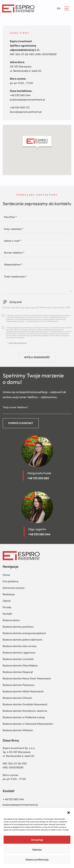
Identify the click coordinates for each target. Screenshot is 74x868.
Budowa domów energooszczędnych (24, 633)
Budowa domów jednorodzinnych (22, 640)
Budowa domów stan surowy (20, 646)
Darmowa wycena (14, 588)
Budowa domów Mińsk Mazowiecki (23, 691)
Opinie (7, 601)
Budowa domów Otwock (17, 698)
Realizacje (9, 594)
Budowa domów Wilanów (18, 730)
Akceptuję (37, 840)
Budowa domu (11, 620)
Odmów (37, 850)
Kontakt (7, 614)
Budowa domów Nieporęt (18, 672)
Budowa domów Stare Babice (20, 665)
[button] (69, 812)
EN (59, 8)
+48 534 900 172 (20, 107)
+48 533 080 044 (20, 95)
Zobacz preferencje (37, 859)
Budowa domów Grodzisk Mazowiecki (25, 704)
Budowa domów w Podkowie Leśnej (24, 717)
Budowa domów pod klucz (18, 627)
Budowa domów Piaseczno (19, 685)
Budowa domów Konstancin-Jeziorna (25, 711)
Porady (7, 607)
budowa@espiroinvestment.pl (27, 100)
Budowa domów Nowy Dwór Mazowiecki (27, 678)
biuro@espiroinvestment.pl (26, 112)
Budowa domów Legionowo (19, 652)
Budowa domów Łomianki (18, 659)
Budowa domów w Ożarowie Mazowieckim (28, 724)
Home (6, 575)
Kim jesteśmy (11, 581)
